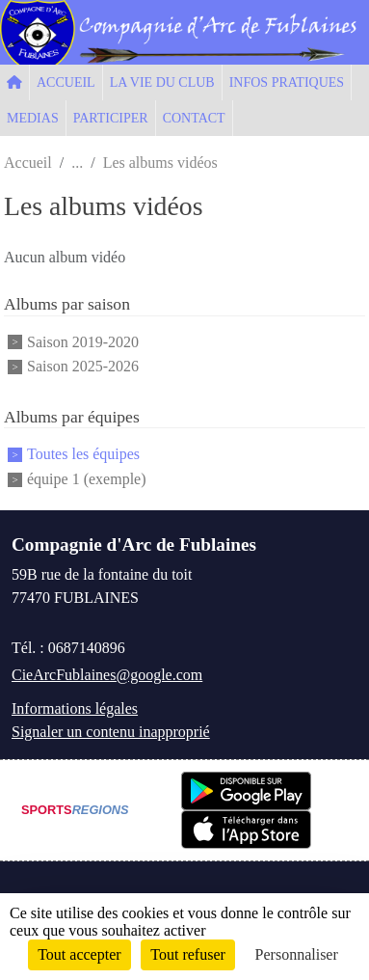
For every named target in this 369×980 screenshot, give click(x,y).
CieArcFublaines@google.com (107, 675)
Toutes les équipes (83, 455)
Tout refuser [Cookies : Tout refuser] (188, 954)
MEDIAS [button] (33, 118)
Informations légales (75, 708)
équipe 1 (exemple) (87, 479)
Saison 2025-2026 (83, 366)
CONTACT (194, 118)
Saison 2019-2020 (83, 342)
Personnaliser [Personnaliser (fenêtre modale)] (297, 954)
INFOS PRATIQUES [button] (287, 82)
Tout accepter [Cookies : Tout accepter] (79, 954)
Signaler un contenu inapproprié (111, 732)
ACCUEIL (66, 82)
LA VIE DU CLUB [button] (162, 82)
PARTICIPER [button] (111, 118)
